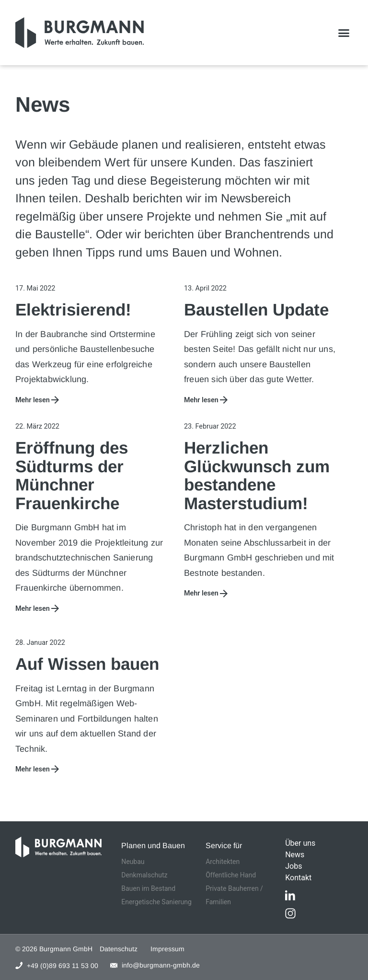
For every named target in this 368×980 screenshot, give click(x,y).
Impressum (167, 949)
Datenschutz (119, 949)
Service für (224, 846)
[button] (344, 33)
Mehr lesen (33, 400)
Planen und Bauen (153, 846)
